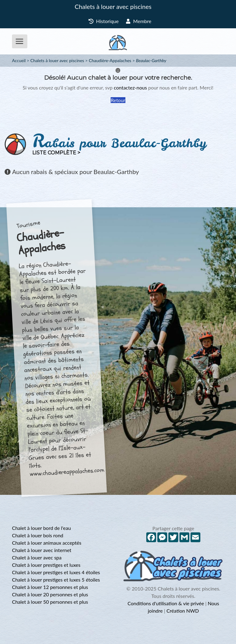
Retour (118, 100)
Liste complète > (56, 153)
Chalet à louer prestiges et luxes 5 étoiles (56, 580)
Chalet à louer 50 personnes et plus (50, 602)
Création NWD (183, 611)
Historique (104, 21)
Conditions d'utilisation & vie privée (166, 603)
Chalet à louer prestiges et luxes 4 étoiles (56, 572)
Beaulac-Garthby (151, 60)
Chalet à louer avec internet (42, 550)
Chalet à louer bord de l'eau (41, 528)
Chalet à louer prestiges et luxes (46, 565)
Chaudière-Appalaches (110, 60)
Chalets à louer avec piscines (113, 6)
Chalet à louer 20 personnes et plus (50, 594)
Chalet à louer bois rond (38, 535)
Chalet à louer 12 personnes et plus (50, 587)
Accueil (19, 60)
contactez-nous (130, 87)
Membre (139, 21)
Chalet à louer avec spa (37, 557)
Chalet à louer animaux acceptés (47, 543)
